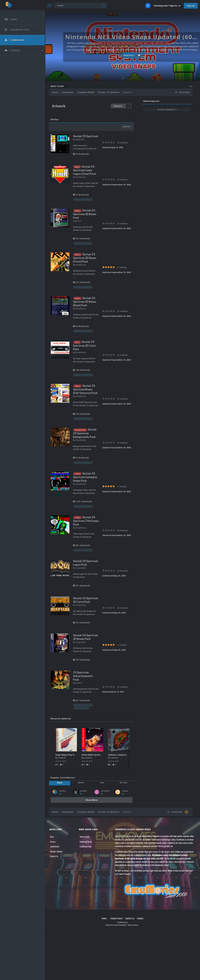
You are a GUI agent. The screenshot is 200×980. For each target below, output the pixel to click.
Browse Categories (167, 109)
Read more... (122, 55)
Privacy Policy (116, 918)
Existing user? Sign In (167, 6)
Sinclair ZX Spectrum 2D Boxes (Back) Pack (85, 302)
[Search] (81, 5)
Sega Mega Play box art (68, 755)
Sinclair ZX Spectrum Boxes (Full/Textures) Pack (85, 389)
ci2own (125, 791)
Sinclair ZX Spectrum (85, 136)
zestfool (62, 758)
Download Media (86, 842)
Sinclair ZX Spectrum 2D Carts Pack (84, 345)
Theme (105, 918)
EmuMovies (81, 177)
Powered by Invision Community (116, 925)
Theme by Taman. (133, 925)
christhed (105, 791)
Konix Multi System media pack (99, 755)
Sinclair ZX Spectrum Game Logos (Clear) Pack (84, 170)
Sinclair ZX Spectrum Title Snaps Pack (86, 521)
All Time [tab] (123, 783)
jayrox (78, 221)
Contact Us (54, 856)
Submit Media (85, 837)
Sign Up (191, 6)
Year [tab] (102, 783)
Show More (92, 800)
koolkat (83, 791)
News (52, 837)
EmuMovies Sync (86, 846)
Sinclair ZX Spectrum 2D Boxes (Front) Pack (85, 258)
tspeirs (79, 683)
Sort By (127, 127)
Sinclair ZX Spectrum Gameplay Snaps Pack (85, 477)
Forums (53, 842)
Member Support (56, 851)
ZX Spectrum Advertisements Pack (83, 676)
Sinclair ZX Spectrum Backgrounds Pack (85, 433)
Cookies (140, 918)
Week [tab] (60, 783)
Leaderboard (55, 846)
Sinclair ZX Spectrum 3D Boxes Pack (85, 214)
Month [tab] (81, 783)
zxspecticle (81, 568)
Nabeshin (80, 139)
